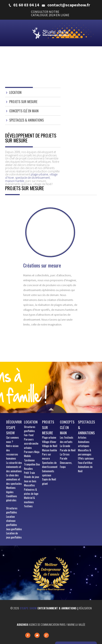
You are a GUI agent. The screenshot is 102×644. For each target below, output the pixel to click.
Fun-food (29, 435)
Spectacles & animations (26, 120)
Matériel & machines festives (29, 502)
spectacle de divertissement (32, 178)
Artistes (82, 437)
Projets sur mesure (23, 102)
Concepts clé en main (24, 111)
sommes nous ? (13, 439)
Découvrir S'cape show (14, 427)
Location (15, 92)
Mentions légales (11, 490)
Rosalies (28, 469)
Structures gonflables (12, 510)
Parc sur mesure (47, 456)
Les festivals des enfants (67, 439)
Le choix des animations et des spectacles (14, 479)
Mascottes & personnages (85, 452)
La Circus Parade (65, 456)
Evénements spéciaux (48, 473)
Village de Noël (50, 446)
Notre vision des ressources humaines (12, 452)
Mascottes (29, 485)
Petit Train (29, 473)
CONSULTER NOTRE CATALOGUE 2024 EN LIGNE (50, 13)
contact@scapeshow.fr (69, 5)
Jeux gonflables (14, 529)
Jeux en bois (30, 481)
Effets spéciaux (86, 458)
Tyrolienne (29, 460)
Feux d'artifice (85, 463)
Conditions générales (12, 498)
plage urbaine (39, 174)
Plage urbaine (49, 437)
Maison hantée (50, 450)
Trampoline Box (32, 464)
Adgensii (22, 624)
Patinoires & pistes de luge (31, 492)
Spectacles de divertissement (50, 465)
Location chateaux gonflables (12, 521)
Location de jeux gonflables (14, 535)
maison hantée (15, 181)
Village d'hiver (49, 442)
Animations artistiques (84, 444)
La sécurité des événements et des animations (14, 467)
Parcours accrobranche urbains (31, 443)
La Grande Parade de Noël (68, 448)
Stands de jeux (32, 477)
